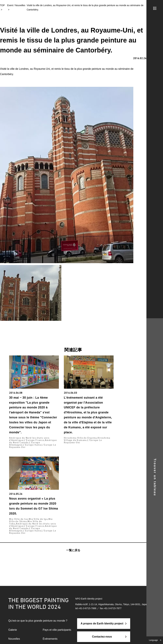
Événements (50, 639)
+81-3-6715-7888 (87, 608)
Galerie (13, 630)
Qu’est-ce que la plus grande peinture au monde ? (38, 621)
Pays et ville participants (57, 630)
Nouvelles (14, 639)
